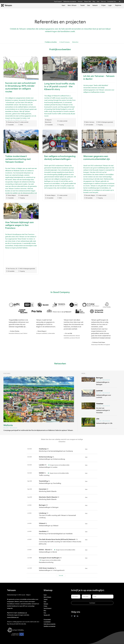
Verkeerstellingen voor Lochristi (106, 394)
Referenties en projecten (70, 1)
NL (120, 1)
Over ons (103, 1)
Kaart (63, 5)
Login (110, 5)
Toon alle (61, 575)
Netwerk (95, 5)
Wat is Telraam (72, 5)
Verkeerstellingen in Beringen (106, 381)
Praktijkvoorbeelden (51, 42)
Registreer (118, 5)
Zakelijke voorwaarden (50, 626)
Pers (45, 613)
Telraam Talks (88, 1)
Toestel (82, 5)
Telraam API (47, 615)
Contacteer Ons (112, 1)
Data (89, 5)
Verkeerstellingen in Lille (106, 421)
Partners (80, 1)
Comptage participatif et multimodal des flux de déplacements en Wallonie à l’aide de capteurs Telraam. (39, 404)
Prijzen (104, 5)
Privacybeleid (47, 619)
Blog (94, 1)
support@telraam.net (13, 617)
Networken (75, 42)
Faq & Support (58, 1)
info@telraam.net (22, 613)
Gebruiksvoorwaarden (50, 624)
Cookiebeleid (47, 622)
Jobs (98, 1)
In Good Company (64, 42)
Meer (86, 449)
